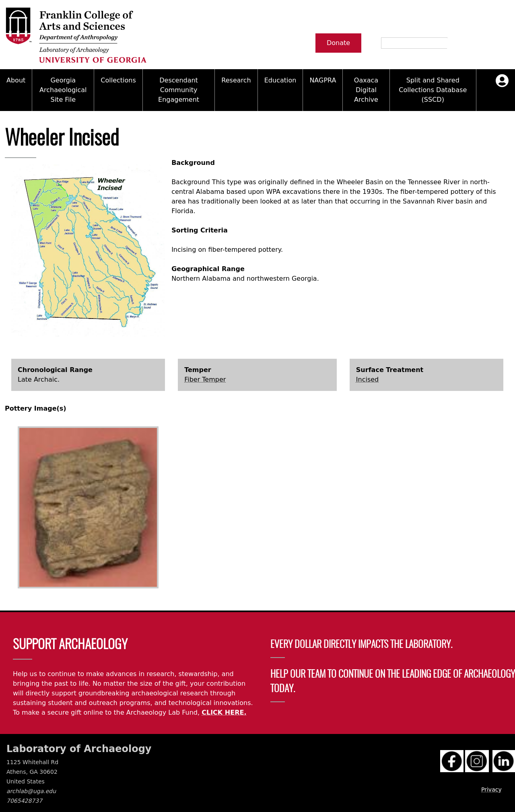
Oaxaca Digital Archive (366, 90)
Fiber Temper (205, 379)
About (16, 80)
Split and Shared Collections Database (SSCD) (433, 90)
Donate (338, 43)
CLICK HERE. (224, 712)
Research (236, 80)
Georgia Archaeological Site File (63, 90)
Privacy (491, 789)
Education (280, 80)
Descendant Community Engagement (179, 90)
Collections (118, 80)
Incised (367, 379)
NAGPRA (323, 80)
